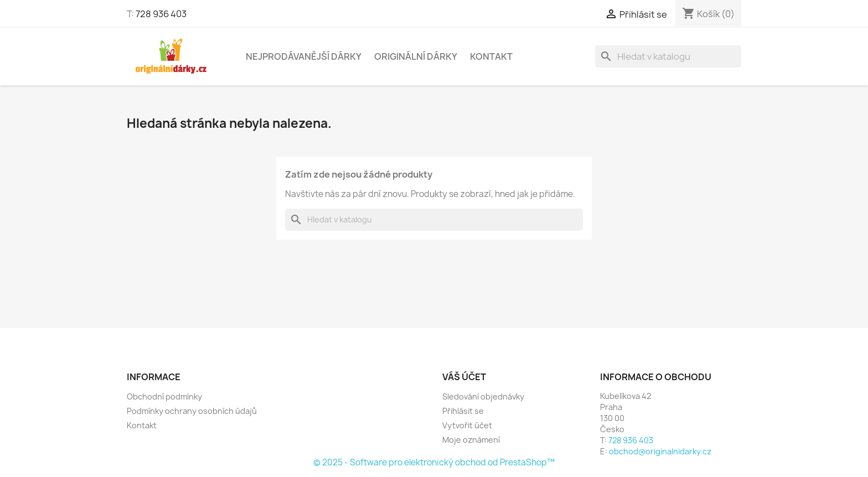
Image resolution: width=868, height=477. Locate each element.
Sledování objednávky (483, 396)
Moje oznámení (471, 440)
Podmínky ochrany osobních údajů (192, 411)
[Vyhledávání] (668, 56)
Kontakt (491, 56)
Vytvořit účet (467, 425)
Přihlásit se (463, 411)
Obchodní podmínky (164, 396)
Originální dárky (416, 56)
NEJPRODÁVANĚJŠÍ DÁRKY (304, 56)
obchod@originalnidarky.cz (660, 451)
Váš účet (464, 377)
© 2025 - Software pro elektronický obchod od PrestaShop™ (434, 462)
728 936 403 (161, 14)
